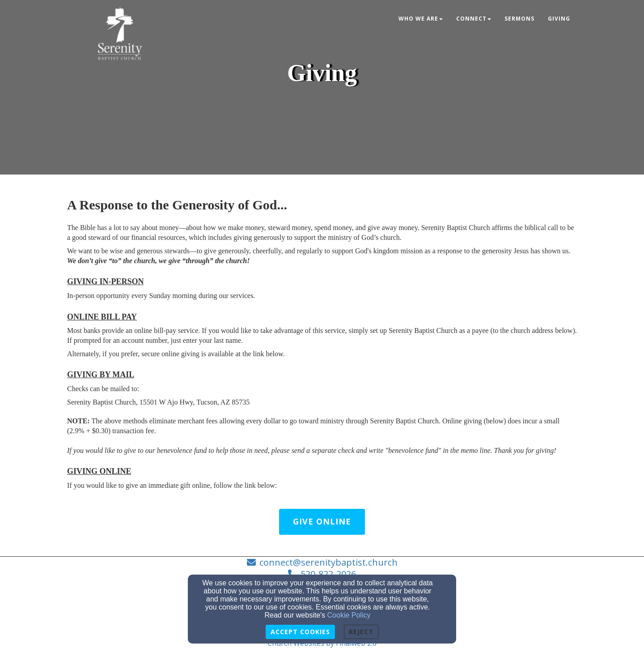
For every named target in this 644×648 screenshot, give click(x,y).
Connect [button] (474, 19)
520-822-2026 (328, 574)
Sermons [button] (519, 19)
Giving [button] (559, 19)
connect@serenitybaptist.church (328, 562)
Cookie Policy (349, 615)
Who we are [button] (421, 19)
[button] (322, 522)
